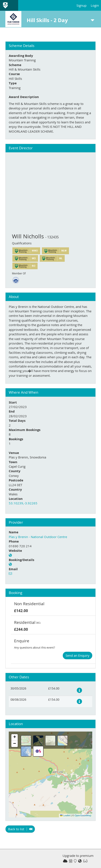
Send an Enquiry (78, 655)
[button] (50, 771)
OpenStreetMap (83, 815)
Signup (81, 5)
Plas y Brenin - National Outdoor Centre (38, 537)
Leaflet (65, 815)
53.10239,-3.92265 (23, 503)
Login (95, 5)
